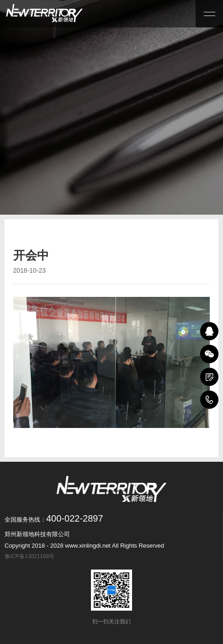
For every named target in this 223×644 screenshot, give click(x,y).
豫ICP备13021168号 (31, 556)
